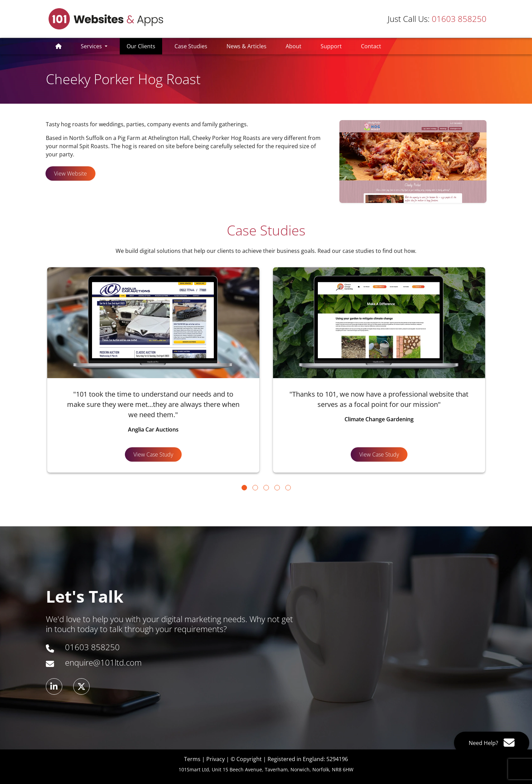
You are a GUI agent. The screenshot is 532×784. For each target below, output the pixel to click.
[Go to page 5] (288, 488)
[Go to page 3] (266, 488)
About (294, 46)
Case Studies (191, 46)
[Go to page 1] (244, 488)
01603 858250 (437, 19)
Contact (371, 46)
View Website (70, 173)
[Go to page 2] (255, 488)
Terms (192, 759)
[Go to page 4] (277, 488)
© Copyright (246, 759)
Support (331, 46)
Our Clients (144, 46)
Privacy (216, 759)
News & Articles (246, 46)
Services (92, 46)
